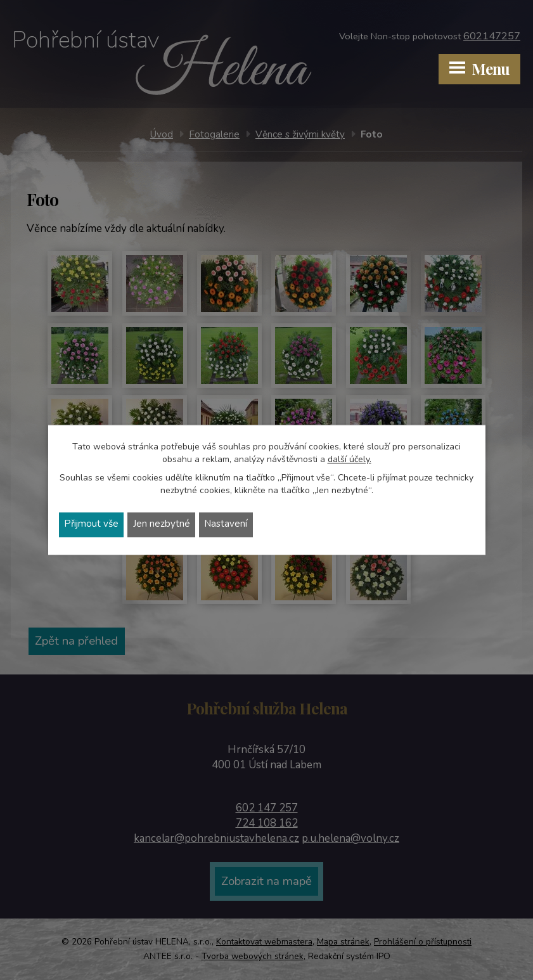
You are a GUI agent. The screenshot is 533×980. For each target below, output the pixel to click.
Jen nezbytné (162, 525)
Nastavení (227, 525)
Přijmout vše (92, 525)
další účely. (350, 459)
